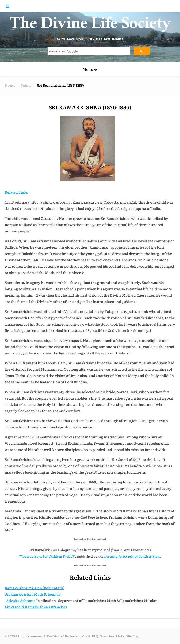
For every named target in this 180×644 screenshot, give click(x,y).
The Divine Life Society (90, 26)
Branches (107, 636)
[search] (89, 52)
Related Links (16, 192)
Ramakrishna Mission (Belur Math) (34, 588)
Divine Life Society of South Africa (132, 556)
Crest (86, 636)
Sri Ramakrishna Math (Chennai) (33, 594)
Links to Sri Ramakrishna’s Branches (36, 607)
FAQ (95, 636)
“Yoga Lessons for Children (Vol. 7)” (47, 556)
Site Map (133, 636)
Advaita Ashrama (21, 600)
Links (120, 636)
